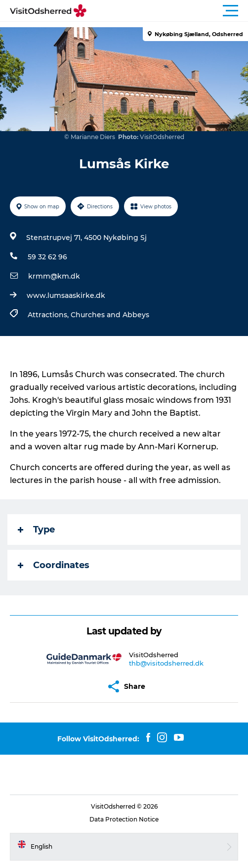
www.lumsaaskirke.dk (66, 295)
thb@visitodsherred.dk (166, 663)
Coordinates (54, 565)
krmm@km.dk (54, 276)
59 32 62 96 (47, 257)
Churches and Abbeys (110, 315)
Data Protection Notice (124, 819)
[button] (168, 11)
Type (36, 530)
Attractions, (49, 315)
